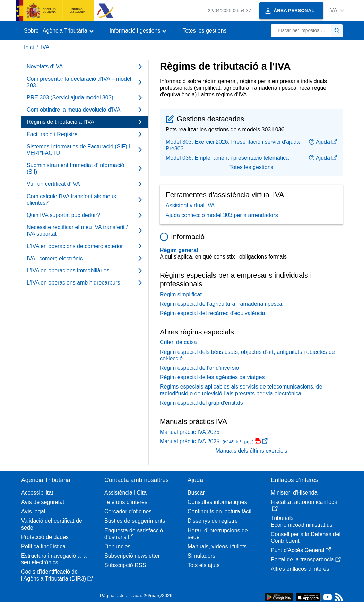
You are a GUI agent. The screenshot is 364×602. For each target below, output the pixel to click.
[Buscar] (301, 31)
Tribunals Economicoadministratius (302, 521)
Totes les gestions (204, 31)
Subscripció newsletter (132, 556)
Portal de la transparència (306, 560)
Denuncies (118, 546)
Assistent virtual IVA (190, 205)
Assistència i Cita (125, 493)
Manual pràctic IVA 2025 (190, 432)
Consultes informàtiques (217, 502)
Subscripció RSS (125, 565)
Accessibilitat (37, 493)
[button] (337, 11)
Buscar (196, 493)
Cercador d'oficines (128, 511)
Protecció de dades (45, 537)
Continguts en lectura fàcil (219, 511)
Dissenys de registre (213, 521)
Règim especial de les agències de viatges (212, 377)
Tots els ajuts (203, 565)
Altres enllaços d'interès (300, 569)
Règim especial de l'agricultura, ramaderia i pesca (221, 304)
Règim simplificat (181, 294)
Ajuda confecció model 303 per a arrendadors (222, 215)
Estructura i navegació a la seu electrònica (54, 559)
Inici (29, 47)
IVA (45, 47)
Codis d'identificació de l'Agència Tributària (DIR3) (57, 575)
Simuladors (201, 556)
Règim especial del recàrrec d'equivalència (213, 313)
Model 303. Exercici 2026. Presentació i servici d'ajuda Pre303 (233, 145)
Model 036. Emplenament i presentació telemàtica (227, 158)
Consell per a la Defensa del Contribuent (306, 538)
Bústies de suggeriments (135, 521)
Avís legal (33, 511)
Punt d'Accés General (301, 550)
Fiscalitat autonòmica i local (305, 505)
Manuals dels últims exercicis (251, 451)
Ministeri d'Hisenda (294, 493)
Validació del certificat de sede (52, 524)
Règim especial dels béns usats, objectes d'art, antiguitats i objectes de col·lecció (247, 355)
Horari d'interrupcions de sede (218, 534)
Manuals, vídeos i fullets (217, 546)
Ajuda (323, 142)
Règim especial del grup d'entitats (201, 403)
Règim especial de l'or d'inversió (199, 368)
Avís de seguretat (43, 502)
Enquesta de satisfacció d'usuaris (134, 534)
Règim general (179, 250)
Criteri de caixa (178, 342)
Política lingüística (43, 546)
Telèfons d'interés (126, 502)
